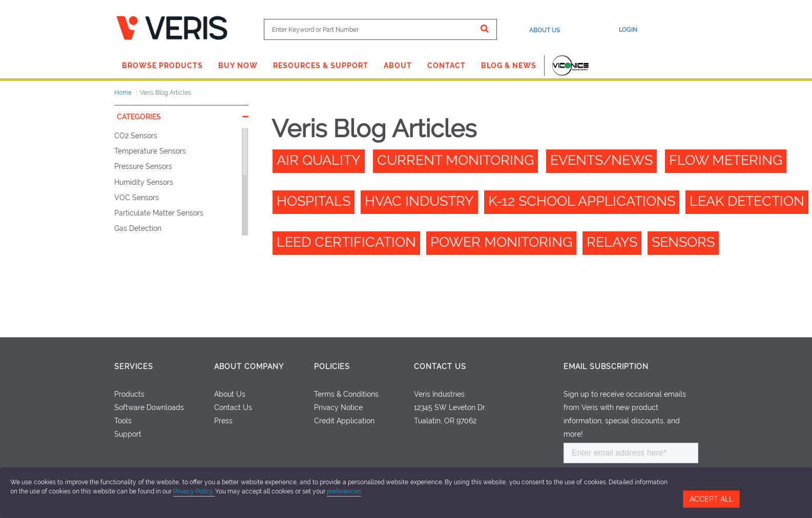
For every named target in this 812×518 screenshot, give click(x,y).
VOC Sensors (137, 198)
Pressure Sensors (143, 166)
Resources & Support (321, 66)
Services (134, 366)
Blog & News (509, 66)
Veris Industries (439, 394)
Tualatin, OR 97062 (445, 421)
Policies (332, 366)
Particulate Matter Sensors (159, 213)
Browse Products (162, 66)
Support (128, 434)
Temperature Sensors (150, 151)
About (398, 66)
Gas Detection (138, 228)
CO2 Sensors (136, 136)
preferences (344, 491)
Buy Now (238, 66)
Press (223, 421)
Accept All (711, 499)
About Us (545, 30)
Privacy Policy (194, 491)
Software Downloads (149, 407)
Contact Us (233, 407)
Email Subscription (606, 366)
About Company (249, 366)
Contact (446, 66)
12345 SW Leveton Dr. (450, 407)
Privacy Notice (338, 407)
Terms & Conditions (346, 394)
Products (129, 394)
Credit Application (344, 421)
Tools (123, 421)
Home (123, 93)
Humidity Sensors (144, 182)
